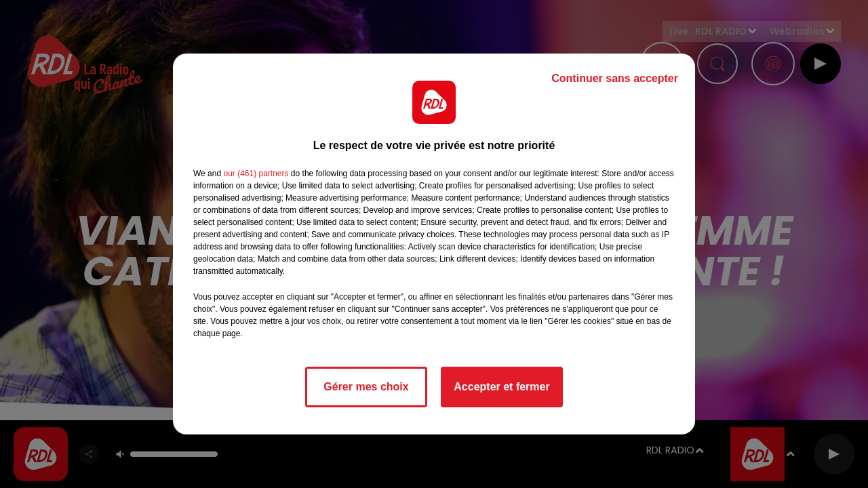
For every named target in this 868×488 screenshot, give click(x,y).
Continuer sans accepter (615, 78)
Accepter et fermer (501, 387)
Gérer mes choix (366, 387)
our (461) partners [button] (256, 174)
